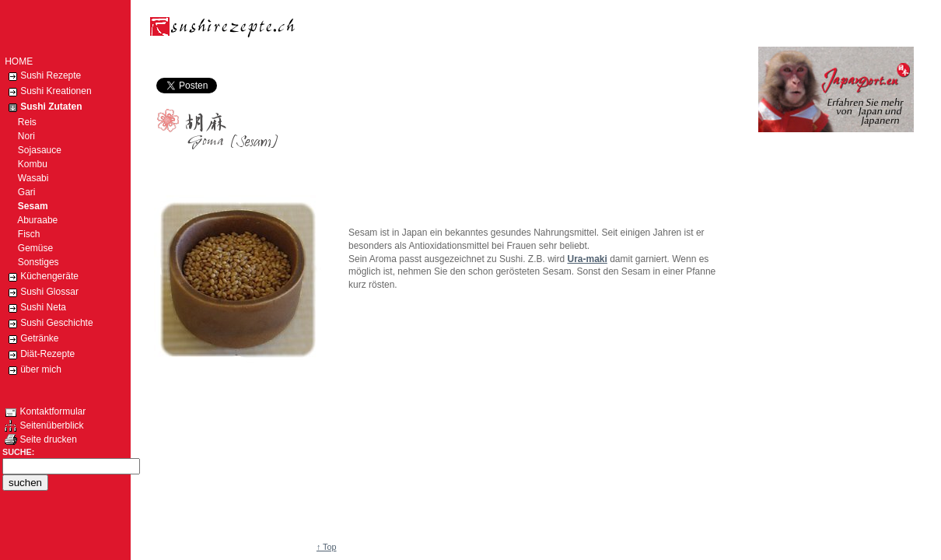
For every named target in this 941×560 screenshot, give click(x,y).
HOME (19, 61)
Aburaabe (31, 220)
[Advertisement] (437, 60)
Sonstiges (31, 262)
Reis (21, 122)
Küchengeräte (42, 277)
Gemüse (29, 248)
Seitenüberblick (44, 425)
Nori (20, 136)
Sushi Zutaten (43, 107)
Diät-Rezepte (40, 355)
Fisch (22, 234)
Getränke (31, 339)
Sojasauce (33, 150)
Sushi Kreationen (48, 92)
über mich (33, 370)
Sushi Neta (35, 308)
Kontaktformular (45, 411)
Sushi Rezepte (43, 76)
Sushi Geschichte (49, 324)
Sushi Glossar (42, 292)
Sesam (26, 206)
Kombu (26, 164)
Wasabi (26, 178)
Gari (20, 192)
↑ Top (327, 547)
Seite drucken (41, 439)
